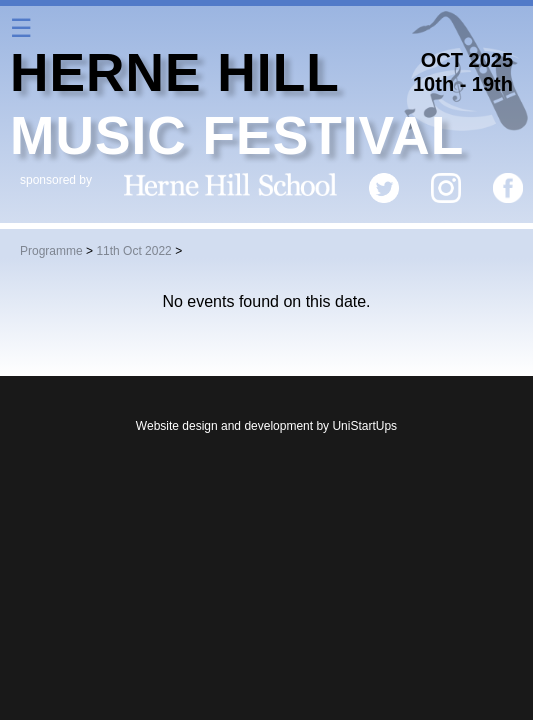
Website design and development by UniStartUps (266, 426)
